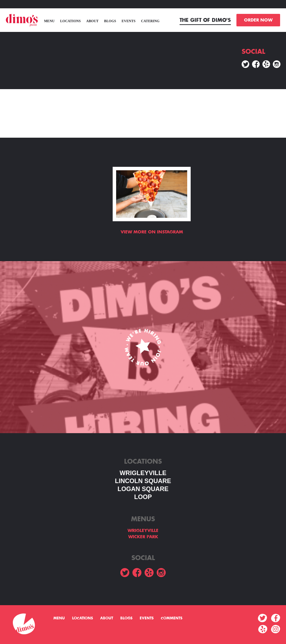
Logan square (143, 489)
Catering (150, 21)
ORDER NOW (258, 20)
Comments (172, 618)
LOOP (143, 497)
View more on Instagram (152, 232)
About (93, 21)
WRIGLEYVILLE (143, 473)
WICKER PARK (143, 537)
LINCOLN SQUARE (143, 481)
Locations (70, 21)
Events (129, 21)
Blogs (110, 21)
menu (49, 21)
